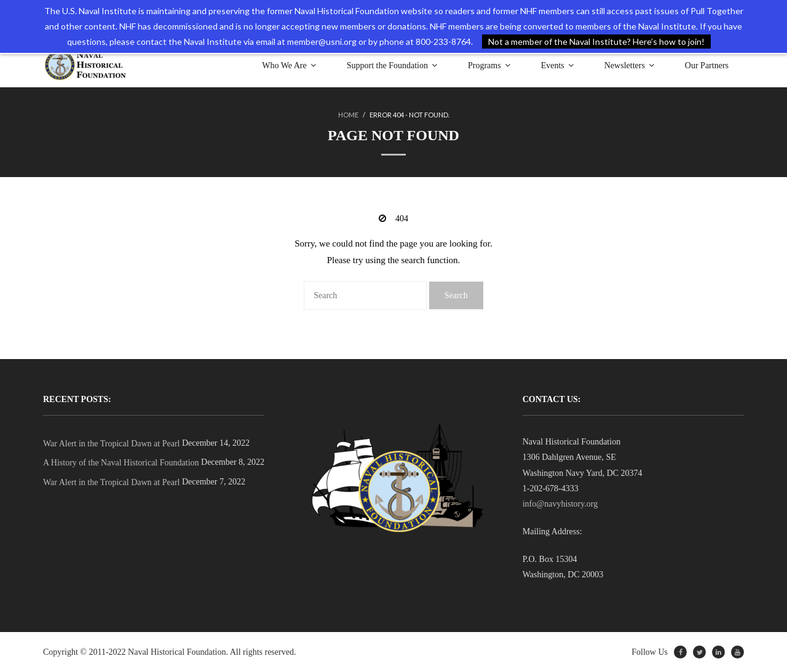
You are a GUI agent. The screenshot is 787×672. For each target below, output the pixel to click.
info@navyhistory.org (560, 504)
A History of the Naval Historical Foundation (121, 463)
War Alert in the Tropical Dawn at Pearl (111, 444)
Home (348, 115)
